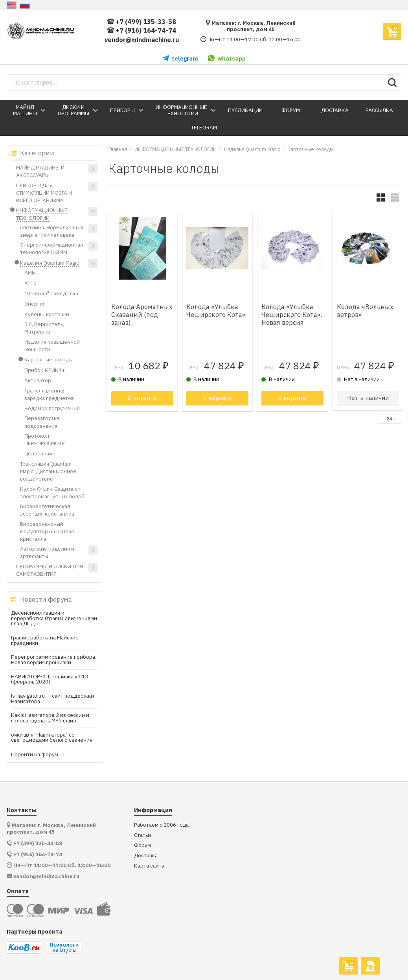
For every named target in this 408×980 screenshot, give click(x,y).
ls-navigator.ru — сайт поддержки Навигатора (52, 699)
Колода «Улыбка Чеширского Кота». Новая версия (292, 315)
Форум (142, 845)
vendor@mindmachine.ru (142, 40)
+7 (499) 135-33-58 (142, 22)
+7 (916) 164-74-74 (142, 30)
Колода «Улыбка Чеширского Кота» (216, 311)
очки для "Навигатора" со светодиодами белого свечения (52, 738)
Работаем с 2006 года (161, 825)
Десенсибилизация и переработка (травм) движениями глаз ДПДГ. (54, 618)
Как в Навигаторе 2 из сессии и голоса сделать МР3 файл (50, 718)
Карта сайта (149, 866)
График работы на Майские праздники (45, 640)
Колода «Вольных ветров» (365, 311)
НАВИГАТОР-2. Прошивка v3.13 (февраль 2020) (50, 679)
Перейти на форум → (38, 755)
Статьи (142, 835)
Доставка (146, 856)
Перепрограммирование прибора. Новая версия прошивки (54, 660)
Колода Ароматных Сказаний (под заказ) (142, 315)
